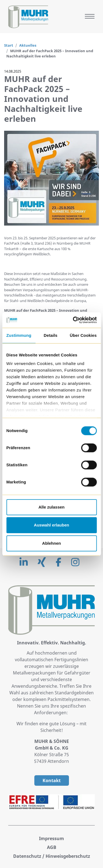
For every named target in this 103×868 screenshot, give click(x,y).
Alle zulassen (51, 507)
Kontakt (52, 780)
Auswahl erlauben (51, 525)
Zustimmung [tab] (19, 335)
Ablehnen (51, 543)
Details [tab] (51, 335)
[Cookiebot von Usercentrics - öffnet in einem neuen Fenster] (73, 320)
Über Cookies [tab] (83, 335)
